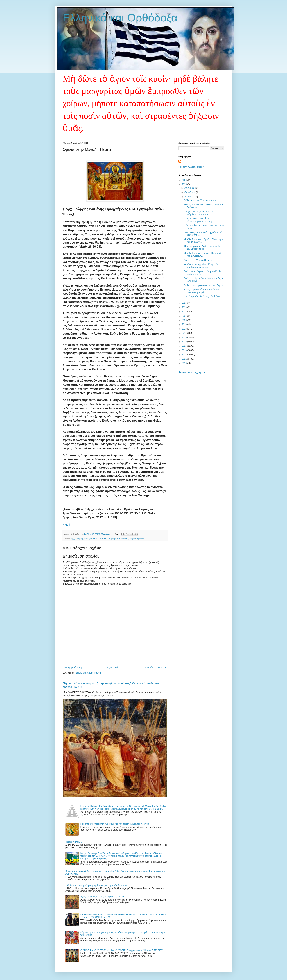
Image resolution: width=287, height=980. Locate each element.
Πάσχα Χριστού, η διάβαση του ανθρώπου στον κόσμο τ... (199, 213)
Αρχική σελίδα (113, 668)
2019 (185, 324)
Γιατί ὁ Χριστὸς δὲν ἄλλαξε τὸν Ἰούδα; (202, 296)
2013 (185, 350)
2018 (185, 329)
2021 (185, 316)
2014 (185, 346)
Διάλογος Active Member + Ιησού (200, 200)
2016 (185, 337)
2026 (185, 180)
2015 (185, 342)
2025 (185, 184)
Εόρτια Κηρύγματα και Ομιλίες (115, 538)
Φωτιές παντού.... (74, 842)
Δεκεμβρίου (190, 188)
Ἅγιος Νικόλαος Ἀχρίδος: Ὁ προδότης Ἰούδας (102, 897)
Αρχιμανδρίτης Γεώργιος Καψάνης (86, 538)
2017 (185, 333)
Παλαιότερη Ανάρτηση (156, 668)
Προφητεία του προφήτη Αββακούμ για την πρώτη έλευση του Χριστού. (115, 824)
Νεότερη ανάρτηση (73, 668)
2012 (185, 355)
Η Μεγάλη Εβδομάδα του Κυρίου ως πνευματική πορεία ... (202, 291)
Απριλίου (189, 197)
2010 (185, 363)
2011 (185, 359)
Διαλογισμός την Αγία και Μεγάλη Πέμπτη (204, 285)
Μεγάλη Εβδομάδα (138, 538)
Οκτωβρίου (190, 192)
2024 (185, 303)
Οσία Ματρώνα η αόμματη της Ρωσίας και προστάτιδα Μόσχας (98, 885)
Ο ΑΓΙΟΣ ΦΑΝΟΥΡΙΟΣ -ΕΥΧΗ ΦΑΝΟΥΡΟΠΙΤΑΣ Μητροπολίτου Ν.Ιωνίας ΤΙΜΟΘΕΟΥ (122, 950)
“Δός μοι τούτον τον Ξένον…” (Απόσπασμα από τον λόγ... (199, 220)
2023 (185, 307)
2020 (185, 320)
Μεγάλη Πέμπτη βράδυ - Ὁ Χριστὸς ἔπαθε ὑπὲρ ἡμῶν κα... (201, 266)
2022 (185, 312)
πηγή (66, 524)
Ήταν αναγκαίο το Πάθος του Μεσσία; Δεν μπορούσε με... (202, 248)
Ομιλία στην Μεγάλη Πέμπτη (198, 260)
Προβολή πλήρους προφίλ (191, 167)
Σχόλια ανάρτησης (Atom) (88, 673)
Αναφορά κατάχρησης (192, 372)
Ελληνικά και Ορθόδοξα (120, 18)
